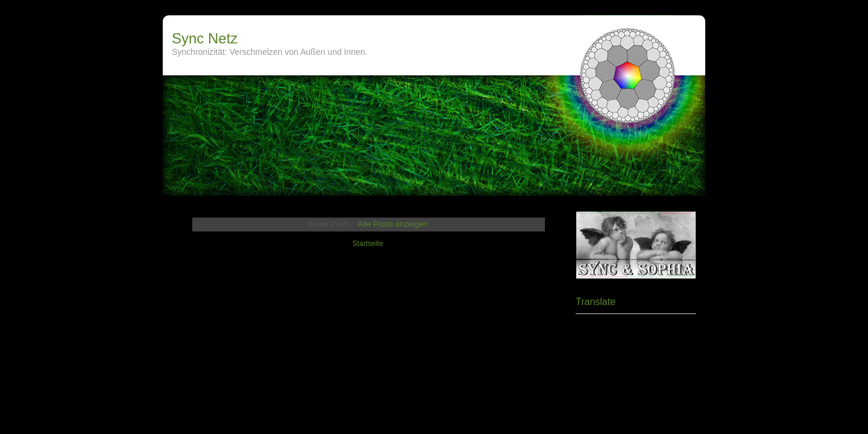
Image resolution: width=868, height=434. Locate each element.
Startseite (368, 244)
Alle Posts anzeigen (393, 224)
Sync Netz (205, 38)
